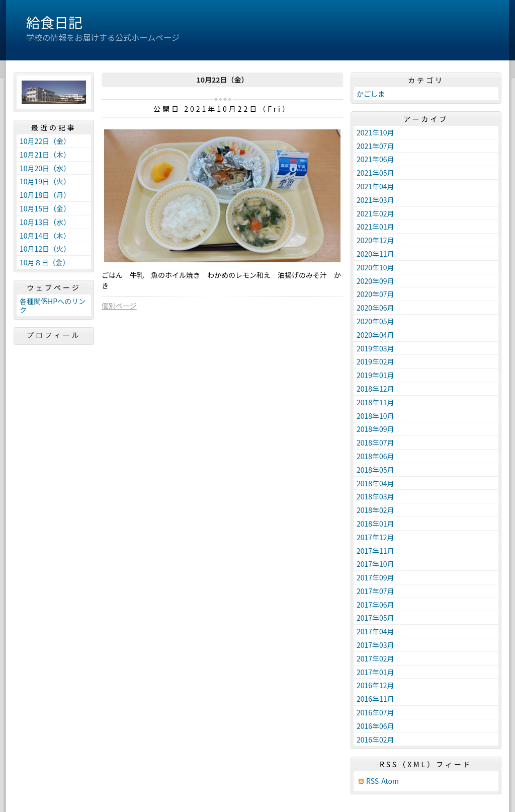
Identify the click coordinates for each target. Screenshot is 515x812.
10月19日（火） (45, 181)
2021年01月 (375, 227)
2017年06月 (375, 605)
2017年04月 (375, 631)
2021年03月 (375, 200)
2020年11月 (375, 254)
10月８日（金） (45, 262)
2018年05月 (375, 470)
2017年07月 (375, 591)
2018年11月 (375, 402)
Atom (390, 781)
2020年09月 (375, 281)
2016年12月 (375, 685)
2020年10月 (375, 267)
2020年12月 (375, 240)
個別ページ (119, 306)
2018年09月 (375, 429)
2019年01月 (375, 375)
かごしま (371, 94)
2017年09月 (375, 577)
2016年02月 (375, 740)
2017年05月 (375, 618)
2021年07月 (375, 146)
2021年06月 (375, 159)
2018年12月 (375, 389)
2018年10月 (375, 416)
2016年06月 (375, 726)
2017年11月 (375, 551)
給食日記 (54, 22)
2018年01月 (375, 524)
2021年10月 (375, 132)
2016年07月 (375, 712)
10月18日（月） (45, 195)
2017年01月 (375, 672)
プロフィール (54, 335)
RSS (372, 781)
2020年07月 (375, 294)
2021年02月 (375, 213)
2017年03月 (375, 645)
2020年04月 (375, 335)
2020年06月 (375, 308)
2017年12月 (375, 537)
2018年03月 (375, 496)
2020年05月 (375, 321)
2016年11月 (375, 699)
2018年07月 (375, 442)
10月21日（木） (45, 155)
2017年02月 (375, 658)
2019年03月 (375, 348)
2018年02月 (375, 510)
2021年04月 (375, 186)
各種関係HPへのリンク (53, 305)
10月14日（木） (45, 236)
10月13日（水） (45, 222)
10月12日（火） (45, 249)
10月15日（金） (45, 208)
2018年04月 (375, 483)
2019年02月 (375, 361)
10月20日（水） (45, 168)
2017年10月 (375, 564)
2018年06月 (375, 456)
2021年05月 (375, 173)
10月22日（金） (45, 141)
